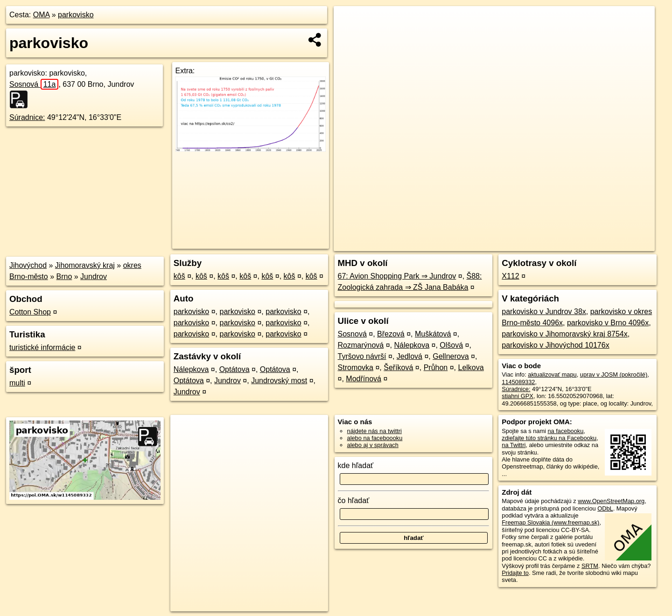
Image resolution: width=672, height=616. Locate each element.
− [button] (350, 36)
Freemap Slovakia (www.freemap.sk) (550, 522)
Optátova (234, 369)
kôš (179, 276)
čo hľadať (354, 500)
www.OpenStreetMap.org (611, 501)
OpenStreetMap (493, 244)
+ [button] (350, 22)
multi (17, 383)
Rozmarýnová (361, 345)
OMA (42, 15)
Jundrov (94, 276)
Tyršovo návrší (362, 356)
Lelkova (471, 367)
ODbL (605, 508)
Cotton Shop (30, 312)
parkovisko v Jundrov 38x (544, 311)
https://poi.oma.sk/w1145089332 (612, 244)
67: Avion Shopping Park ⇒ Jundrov (397, 276)
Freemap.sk (541, 244)
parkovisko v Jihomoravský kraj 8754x (564, 334)
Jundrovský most (279, 381)
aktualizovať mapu (552, 374)
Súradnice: (27, 117)
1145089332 (518, 382)
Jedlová (409, 356)
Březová (391, 334)
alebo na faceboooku (375, 438)
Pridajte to (515, 573)
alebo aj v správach (373, 445)
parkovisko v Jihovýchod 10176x (555, 345)
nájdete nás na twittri (374, 431)
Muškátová (433, 334)
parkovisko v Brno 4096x (608, 323)
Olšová (451, 345)
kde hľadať (356, 465)
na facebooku (565, 431)
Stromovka (356, 367)
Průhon (436, 367)
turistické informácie (42, 347)
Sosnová (34, 84)
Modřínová (364, 379)
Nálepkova (191, 369)
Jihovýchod (28, 265)
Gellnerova (451, 356)
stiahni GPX (518, 396)
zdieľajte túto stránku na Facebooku (549, 438)
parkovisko (76, 15)
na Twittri (514, 445)
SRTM (590, 566)
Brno (64, 276)
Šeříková (398, 367)
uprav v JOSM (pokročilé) (614, 374)
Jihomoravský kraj (85, 265)
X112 (510, 276)
